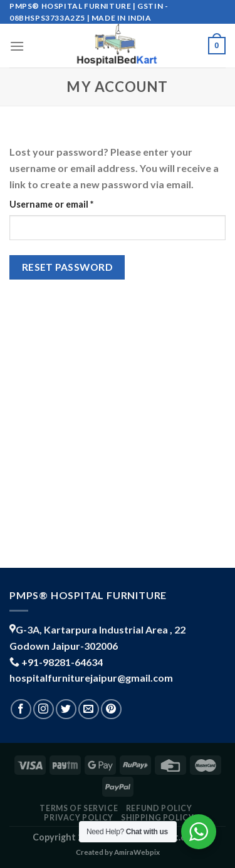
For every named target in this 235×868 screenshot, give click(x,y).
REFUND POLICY (159, 808)
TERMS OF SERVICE (79, 808)
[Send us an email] (89, 709)
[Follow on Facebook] (21, 709)
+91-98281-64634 (62, 662)
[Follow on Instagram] (44, 709)
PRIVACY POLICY (79, 818)
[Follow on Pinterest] (111, 709)
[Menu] (17, 46)
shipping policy (157, 818)
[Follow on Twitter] (66, 709)
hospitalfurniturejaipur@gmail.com (91, 678)
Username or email (70, 203)
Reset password (67, 267)
